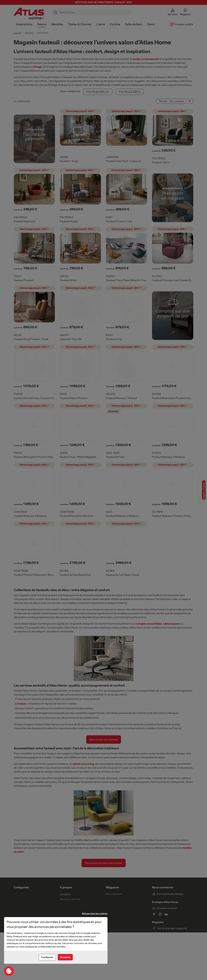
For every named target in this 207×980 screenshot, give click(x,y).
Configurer (47, 957)
